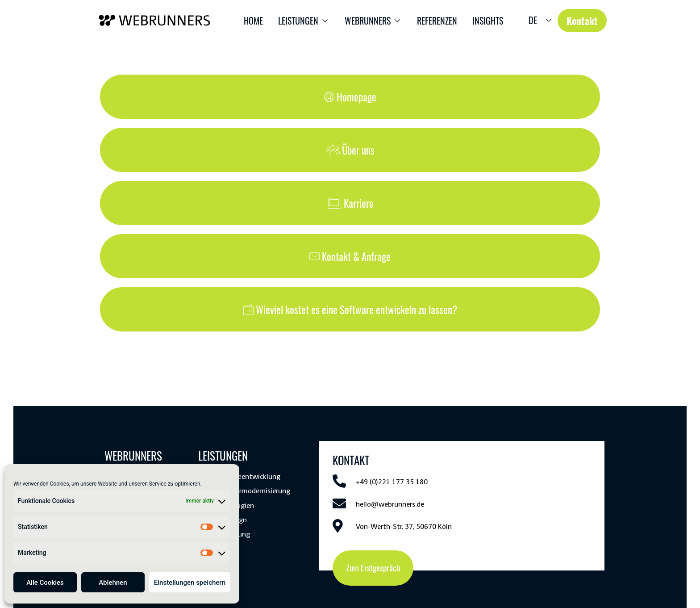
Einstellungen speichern (190, 583)
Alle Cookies (45, 583)
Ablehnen (113, 583)
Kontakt (256, 568)
